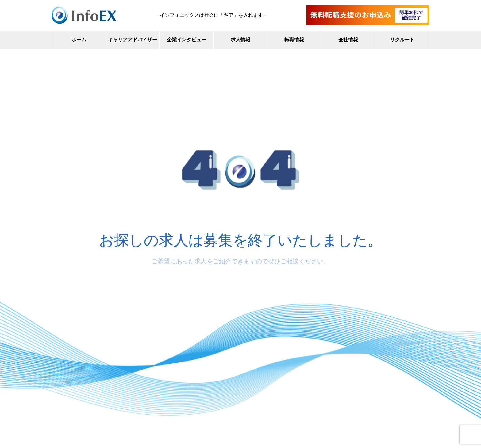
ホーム (79, 40)
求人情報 (240, 40)
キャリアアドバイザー (133, 40)
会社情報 (348, 40)
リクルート (402, 40)
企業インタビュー (187, 40)
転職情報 (294, 40)
